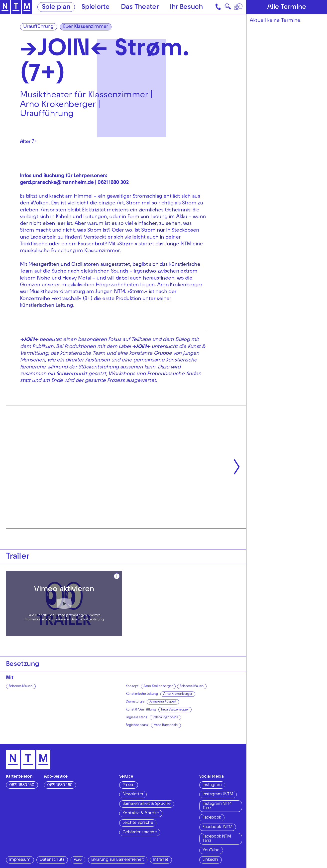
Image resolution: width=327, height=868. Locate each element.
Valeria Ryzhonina (165, 718)
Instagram (212, 785)
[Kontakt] (218, 7)
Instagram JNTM (218, 795)
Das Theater (140, 7)
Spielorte (96, 7)
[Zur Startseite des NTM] (16, 7)
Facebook (212, 818)
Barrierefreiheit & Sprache (146, 804)
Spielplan (56, 7)
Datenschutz (52, 860)
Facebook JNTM (217, 827)
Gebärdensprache (140, 833)
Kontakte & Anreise (141, 814)
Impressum (20, 860)
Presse (128, 785)
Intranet (161, 860)
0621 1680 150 (22, 785)
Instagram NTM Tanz (217, 806)
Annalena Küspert (163, 702)
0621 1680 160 (60, 785)
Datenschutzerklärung (87, 620)
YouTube (211, 851)
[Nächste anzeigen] (237, 467)
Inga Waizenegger (175, 710)
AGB (78, 860)
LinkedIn (210, 860)
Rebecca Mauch (21, 686)
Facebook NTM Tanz (217, 839)
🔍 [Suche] (228, 8)
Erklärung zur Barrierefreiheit (118, 860)
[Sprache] (239, 7)
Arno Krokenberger (158, 686)
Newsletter (133, 795)
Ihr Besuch (186, 7)
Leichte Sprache (138, 823)
